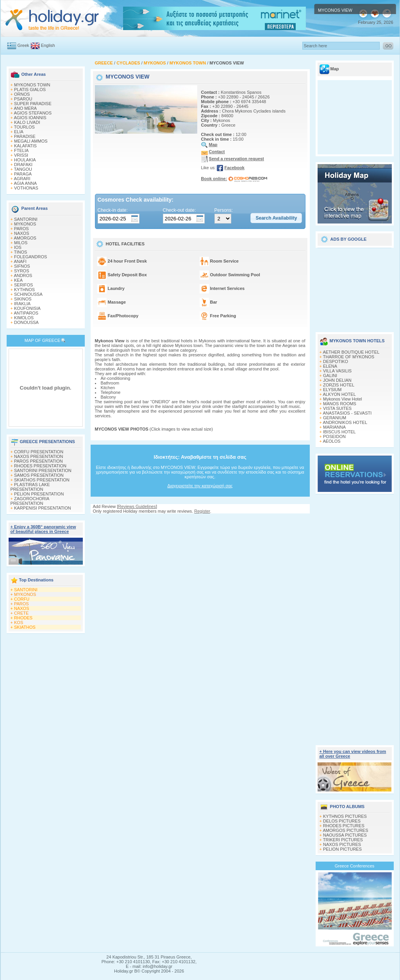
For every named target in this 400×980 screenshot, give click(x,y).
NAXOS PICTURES (342, 844)
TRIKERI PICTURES (343, 840)
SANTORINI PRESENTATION (43, 470)
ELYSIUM (332, 390)
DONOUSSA (26, 322)
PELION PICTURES (342, 849)
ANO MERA (25, 108)
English (48, 45)
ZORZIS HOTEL (339, 385)
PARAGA (23, 174)
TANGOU (23, 169)
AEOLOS (331, 441)
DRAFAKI (23, 165)
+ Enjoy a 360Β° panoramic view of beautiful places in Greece (43, 529)
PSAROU (23, 99)
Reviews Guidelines (137, 506)
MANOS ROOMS (340, 404)
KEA (18, 280)
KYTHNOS (24, 290)
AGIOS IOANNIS (30, 118)
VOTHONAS (26, 188)
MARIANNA (334, 427)
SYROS (22, 271)
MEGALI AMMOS (31, 141)
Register (202, 511)
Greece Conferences (355, 866)
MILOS (21, 243)
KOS (19, 622)
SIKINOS (23, 299)
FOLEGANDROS (30, 257)
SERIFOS (23, 285)
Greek (23, 45)
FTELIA (21, 150)
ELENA (330, 366)
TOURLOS (24, 127)
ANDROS (23, 275)
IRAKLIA (22, 304)
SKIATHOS (25, 627)
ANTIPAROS (26, 313)
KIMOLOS (24, 318)
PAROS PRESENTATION (38, 461)
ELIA (19, 132)
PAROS (21, 229)
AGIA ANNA (25, 183)
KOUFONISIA (27, 308)
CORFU (22, 599)
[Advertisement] (200, 521)
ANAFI (20, 261)
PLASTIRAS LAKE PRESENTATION (30, 487)
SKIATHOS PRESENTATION (42, 480)
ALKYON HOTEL (339, 394)
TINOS (21, 252)
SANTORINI (26, 219)
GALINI (330, 376)
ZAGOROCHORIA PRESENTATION (30, 501)
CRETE (21, 613)
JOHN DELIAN (337, 380)
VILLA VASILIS (337, 371)
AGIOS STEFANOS (33, 113)
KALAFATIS (25, 146)
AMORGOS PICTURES (345, 830)
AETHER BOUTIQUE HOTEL (351, 352)
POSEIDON (334, 436)
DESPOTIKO (336, 361)
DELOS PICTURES (342, 821)
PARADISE (25, 136)
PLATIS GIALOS (30, 89)
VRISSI (21, 155)
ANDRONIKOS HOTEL (345, 422)
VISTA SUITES (337, 408)
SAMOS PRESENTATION (39, 475)
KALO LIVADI (27, 122)
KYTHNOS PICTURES (345, 816)
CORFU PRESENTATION (39, 452)
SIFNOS (22, 266)
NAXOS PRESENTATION (39, 456)
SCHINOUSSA (28, 294)
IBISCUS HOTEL (339, 432)
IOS (18, 247)
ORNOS (22, 94)
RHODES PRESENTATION (40, 466)
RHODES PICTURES (344, 826)
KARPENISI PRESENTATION (43, 508)
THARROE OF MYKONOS (349, 357)
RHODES (23, 618)
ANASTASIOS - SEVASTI (347, 413)
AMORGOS (25, 238)
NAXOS (22, 233)
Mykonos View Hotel (342, 399)
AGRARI (22, 179)
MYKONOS (25, 224)
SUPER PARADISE (33, 104)
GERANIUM (335, 418)
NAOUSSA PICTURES (345, 835)
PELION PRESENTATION (39, 494)
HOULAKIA (25, 160)
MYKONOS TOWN (32, 85)
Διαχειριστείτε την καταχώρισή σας (200, 486)
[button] (276, 218)
